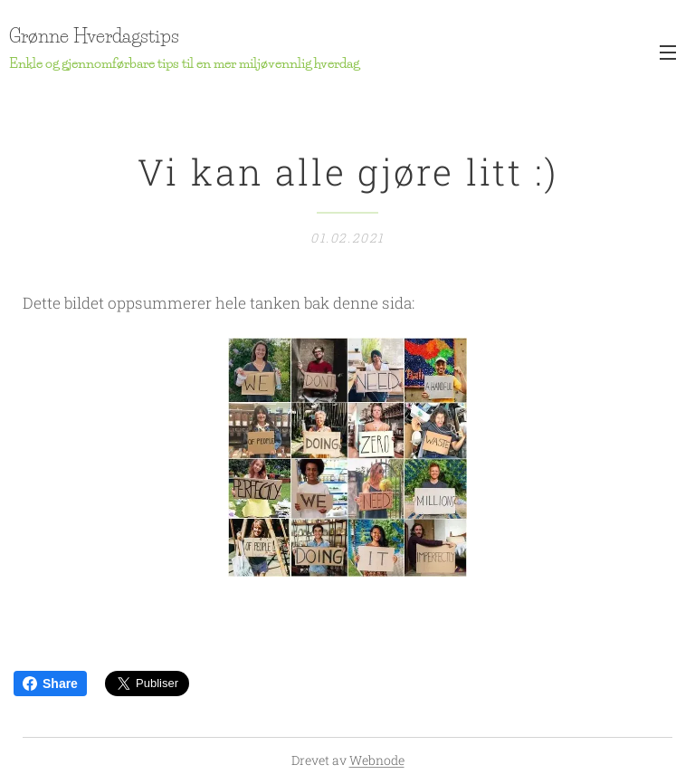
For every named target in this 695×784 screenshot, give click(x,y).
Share (50, 684)
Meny (668, 53)
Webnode (377, 760)
